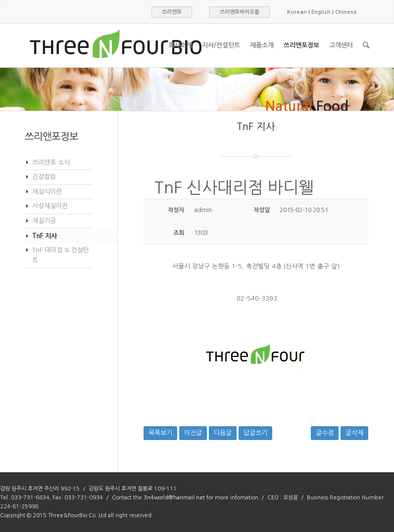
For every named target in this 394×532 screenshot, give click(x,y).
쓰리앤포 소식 (51, 162)
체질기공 (44, 221)
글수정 (325, 433)
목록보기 (160, 433)
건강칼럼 (44, 177)
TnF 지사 (45, 236)
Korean (297, 12)
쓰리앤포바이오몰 (240, 12)
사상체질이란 (50, 206)
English (321, 12)
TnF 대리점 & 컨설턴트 (61, 255)
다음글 (223, 433)
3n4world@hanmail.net (174, 498)
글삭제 (354, 433)
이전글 (193, 433)
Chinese (346, 12)
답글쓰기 (255, 433)
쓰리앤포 (172, 12)
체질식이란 (47, 192)
